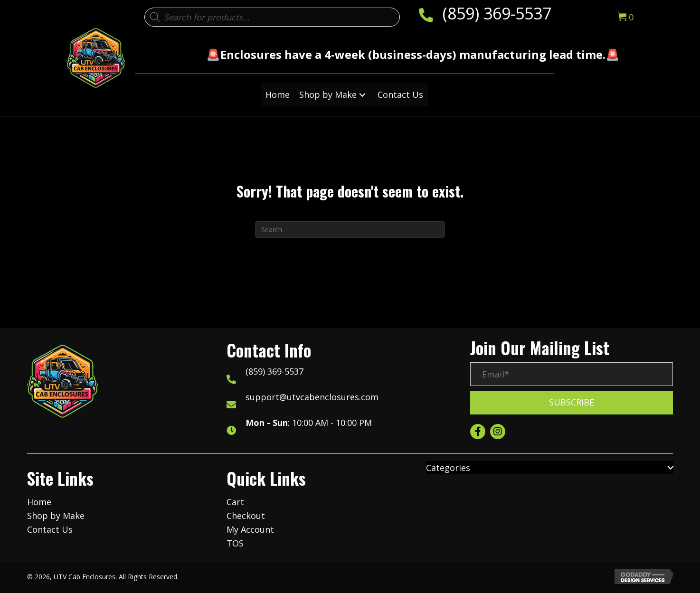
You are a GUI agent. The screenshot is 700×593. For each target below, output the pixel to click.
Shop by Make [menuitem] (56, 516)
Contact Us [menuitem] (50, 529)
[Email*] (572, 374)
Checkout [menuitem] (246, 516)
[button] (362, 95)
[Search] (350, 230)
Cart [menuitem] (235, 502)
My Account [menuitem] (250, 529)
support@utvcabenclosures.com (312, 397)
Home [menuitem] (39, 502)
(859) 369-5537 (497, 13)
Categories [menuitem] (448, 468)
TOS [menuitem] (235, 543)
